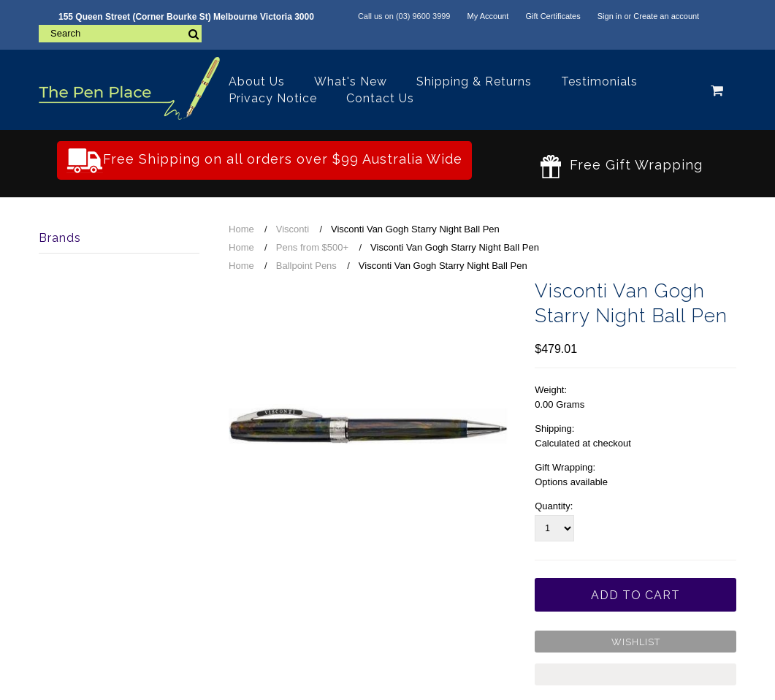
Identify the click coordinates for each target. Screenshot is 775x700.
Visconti (293, 229)
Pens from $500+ (312, 247)
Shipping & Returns (474, 81)
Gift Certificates (553, 16)
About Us (257, 81)
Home (241, 229)
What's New (351, 81)
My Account (488, 16)
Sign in (610, 16)
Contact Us (380, 98)
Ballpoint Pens (306, 266)
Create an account (666, 16)
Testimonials (599, 81)
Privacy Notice (273, 98)
